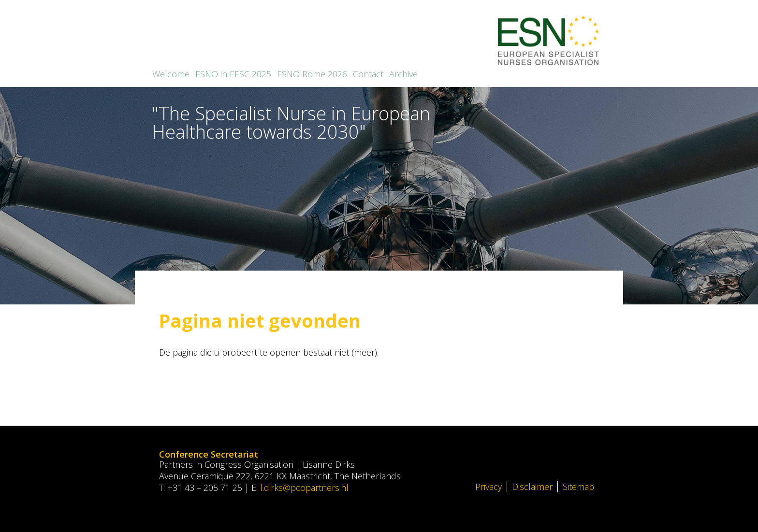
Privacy (488, 487)
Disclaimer (532, 487)
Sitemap (578, 487)
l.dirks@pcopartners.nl (304, 488)
